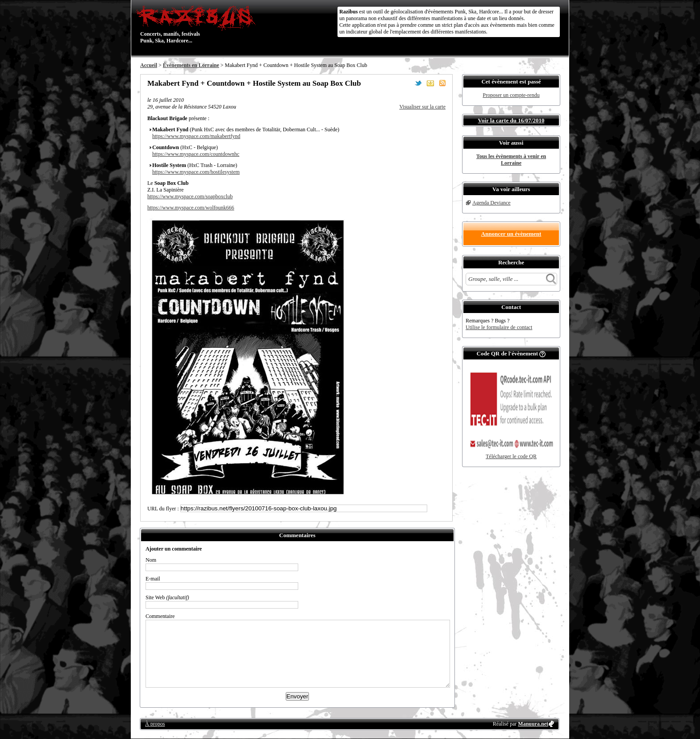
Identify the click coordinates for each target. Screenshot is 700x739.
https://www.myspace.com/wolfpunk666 (191, 208)
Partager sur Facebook (406, 83)
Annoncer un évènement (511, 234)
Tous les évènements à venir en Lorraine (511, 160)
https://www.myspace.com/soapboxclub (190, 196)
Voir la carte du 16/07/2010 (511, 120)
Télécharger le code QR (511, 456)
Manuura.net (533, 724)
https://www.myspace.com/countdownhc (196, 154)
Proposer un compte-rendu (511, 95)
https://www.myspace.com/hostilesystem (196, 172)
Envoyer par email (430, 83)
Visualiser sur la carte (422, 107)
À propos (155, 724)
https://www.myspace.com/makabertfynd (196, 136)
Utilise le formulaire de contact (499, 327)
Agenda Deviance (492, 203)
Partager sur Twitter (418, 83)
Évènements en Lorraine (191, 65)
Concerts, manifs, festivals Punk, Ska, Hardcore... (198, 24)
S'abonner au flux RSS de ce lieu (442, 83)
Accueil (149, 65)
